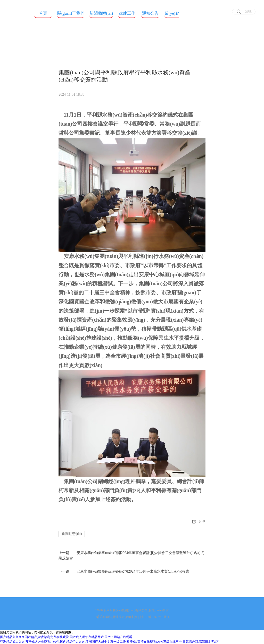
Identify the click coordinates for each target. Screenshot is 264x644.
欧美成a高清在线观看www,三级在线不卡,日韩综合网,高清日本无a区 (173, 642)
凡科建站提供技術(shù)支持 (116, 617)
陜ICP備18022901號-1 (155, 617)
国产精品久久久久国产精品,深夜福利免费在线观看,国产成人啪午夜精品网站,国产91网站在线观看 (66, 637)
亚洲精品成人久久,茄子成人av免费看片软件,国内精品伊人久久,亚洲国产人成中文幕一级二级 (63, 642)
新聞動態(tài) (72, 534)
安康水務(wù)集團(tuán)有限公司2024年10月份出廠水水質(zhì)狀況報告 (133, 571)
